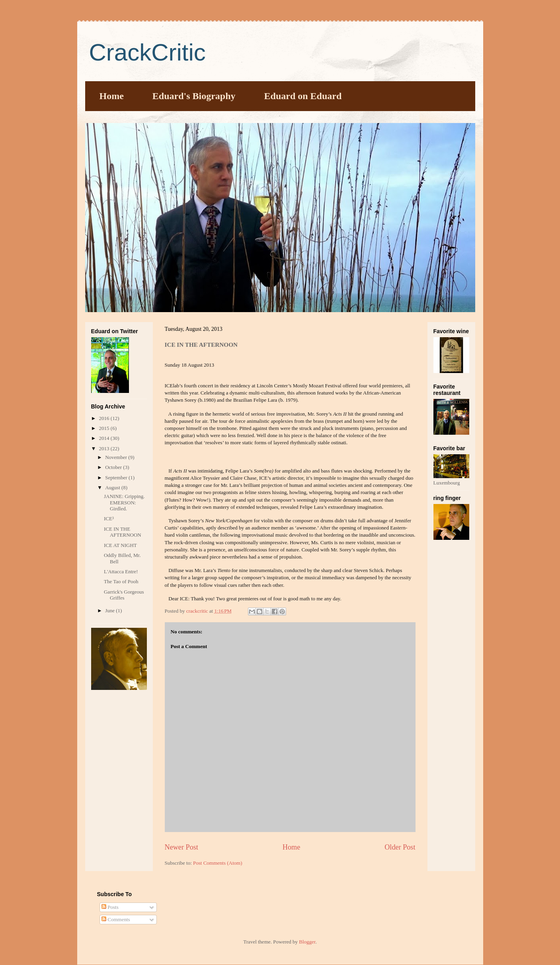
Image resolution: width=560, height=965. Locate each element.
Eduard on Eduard (303, 96)
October (114, 467)
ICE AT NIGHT (120, 545)
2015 (105, 428)
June (110, 610)
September (117, 478)
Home (112, 96)
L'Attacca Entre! (121, 571)
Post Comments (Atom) (218, 863)
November (117, 457)
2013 (105, 448)
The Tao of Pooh (121, 581)
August (113, 487)
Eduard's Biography (194, 96)
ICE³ (109, 519)
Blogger (307, 942)
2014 (105, 438)
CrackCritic (147, 52)
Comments (116, 919)
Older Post (400, 847)
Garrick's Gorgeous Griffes (124, 595)
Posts (110, 907)
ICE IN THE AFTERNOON (123, 532)
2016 (105, 418)
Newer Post (181, 847)
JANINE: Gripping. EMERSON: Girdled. (124, 502)
